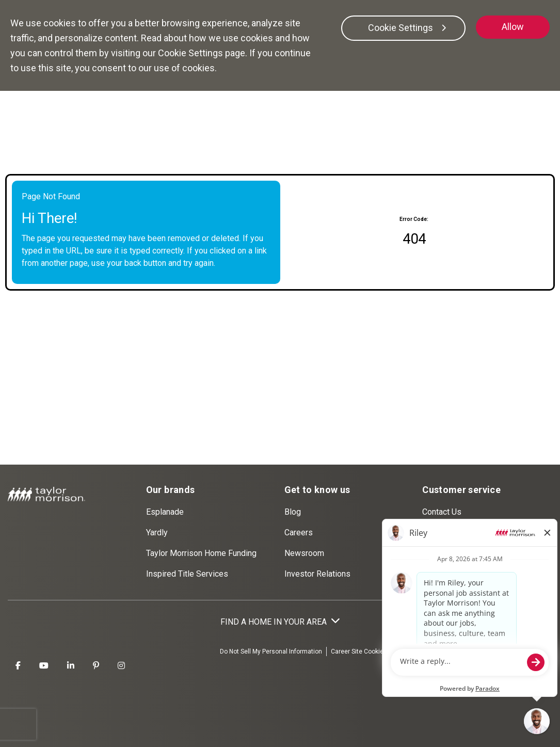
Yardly (157, 533)
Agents (435, 574)
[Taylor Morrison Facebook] (18, 666)
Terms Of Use (441, 651)
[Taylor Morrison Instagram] (121, 666)
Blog (293, 512)
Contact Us (442, 512)
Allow (513, 27)
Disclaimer (533, 651)
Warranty (438, 553)
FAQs (432, 533)
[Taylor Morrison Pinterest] (96, 666)
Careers (299, 533)
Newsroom (304, 553)
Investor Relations (317, 574)
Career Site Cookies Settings (372, 651)
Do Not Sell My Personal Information (271, 651)
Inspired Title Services (187, 574)
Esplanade (165, 512)
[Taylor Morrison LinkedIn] (71, 666)
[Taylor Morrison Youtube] (44, 666)
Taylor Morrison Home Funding (201, 553)
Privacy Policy (489, 651)
